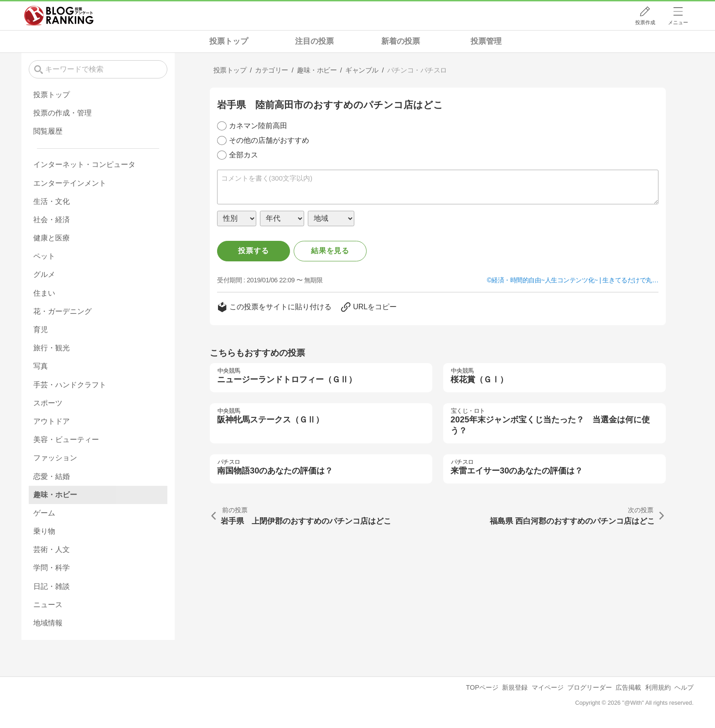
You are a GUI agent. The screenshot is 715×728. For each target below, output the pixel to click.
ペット (44, 256)
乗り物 (44, 531)
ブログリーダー (590, 687)
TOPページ (482, 687)
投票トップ (229, 41)
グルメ (44, 274)
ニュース (48, 605)
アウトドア (52, 421)
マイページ (548, 687)
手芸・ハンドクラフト (70, 385)
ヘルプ (684, 687)
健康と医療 (52, 238)
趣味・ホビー (55, 495)
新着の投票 (401, 41)
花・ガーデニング (62, 311)
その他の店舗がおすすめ (269, 140)
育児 (41, 330)
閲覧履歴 (48, 131)
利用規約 (658, 687)
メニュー (678, 22)
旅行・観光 (52, 348)
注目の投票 (314, 41)
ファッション (55, 458)
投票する (253, 251)
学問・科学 (52, 568)
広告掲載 (628, 687)
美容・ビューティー (66, 439)
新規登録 (515, 687)
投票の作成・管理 (62, 113)
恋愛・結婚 (52, 476)
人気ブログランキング (59, 16)
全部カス (244, 155)
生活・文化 (52, 201)
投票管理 (486, 41)
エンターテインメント (70, 183)
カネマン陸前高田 (258, 126)
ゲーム (44, 513)
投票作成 (645, 22)
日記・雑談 (52, 586)
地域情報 (48, 623)
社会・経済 (52, 220)
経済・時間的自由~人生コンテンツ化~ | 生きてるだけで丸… (575, 280)
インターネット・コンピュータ (84, 164)
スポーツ (48, 403)
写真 (41, 366)
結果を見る (330, 251)
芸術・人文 (52, 549)
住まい (44, 293)
